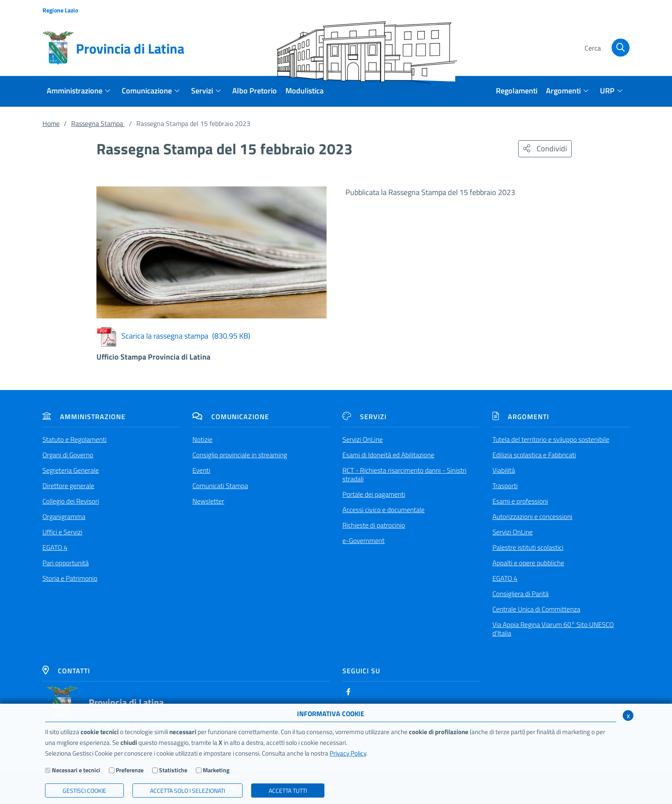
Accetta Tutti (288, 790)
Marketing (216, 770)
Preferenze (130, 770)
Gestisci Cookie (84, 790)
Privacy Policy (348, 753)
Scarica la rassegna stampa (173, 336)
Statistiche (173, 770)
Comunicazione (231, 417)
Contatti (66, 671)
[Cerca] (606, 48)
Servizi (364, 417)
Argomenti (521, 417)
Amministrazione (84, 417)
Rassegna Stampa (98, 123)
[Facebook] (348, 692)
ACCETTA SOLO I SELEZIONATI (187, 790)
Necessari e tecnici (76, 770)
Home (51, 123)
